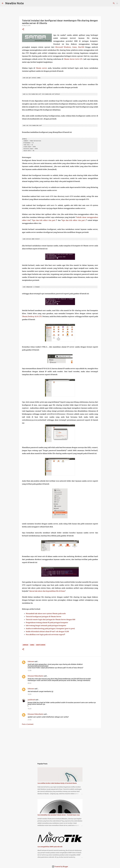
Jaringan (25, 644)
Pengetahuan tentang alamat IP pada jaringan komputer (47, 621)
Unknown (31, 660)
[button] (23, 29)
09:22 (29, 682)
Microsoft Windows (63, 47)
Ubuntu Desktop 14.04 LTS (32, 315)
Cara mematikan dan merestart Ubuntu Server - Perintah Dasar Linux (59, 814)
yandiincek (31, 699)
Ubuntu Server (41, 644)
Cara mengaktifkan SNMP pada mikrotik (50, 846)
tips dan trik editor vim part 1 (44, 219)
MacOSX (81, 47)
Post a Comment (28, 723)
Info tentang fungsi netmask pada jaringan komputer (46, 624)
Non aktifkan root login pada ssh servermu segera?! (45, 633)
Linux (74, 47)
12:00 (29, 669)
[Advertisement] (60, 743)
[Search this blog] (109, 3)
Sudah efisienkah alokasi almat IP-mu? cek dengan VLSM (47, 630)
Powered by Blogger (60, 865)
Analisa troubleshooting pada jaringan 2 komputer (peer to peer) (50, 627)
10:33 (29, 693)
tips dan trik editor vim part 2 (74, 219)
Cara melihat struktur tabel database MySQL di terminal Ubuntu (57, 782)
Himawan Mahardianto (35, 675)
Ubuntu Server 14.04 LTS (73, 59)
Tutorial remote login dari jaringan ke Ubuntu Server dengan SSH (50, 618)
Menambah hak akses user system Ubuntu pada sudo (46, 612)
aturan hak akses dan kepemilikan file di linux (47, 590)
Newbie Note (15, 3)
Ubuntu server (41, 68)
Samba (32, 644)
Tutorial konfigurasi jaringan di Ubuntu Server (43, 615)
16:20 (29, 708)
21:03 (29, 719)
